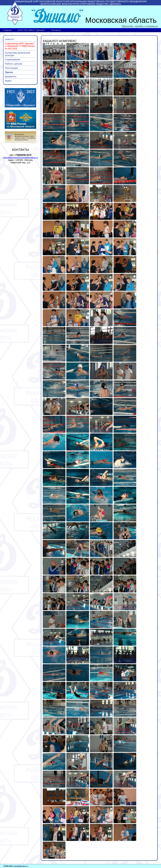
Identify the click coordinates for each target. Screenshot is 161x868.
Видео (8, 81)
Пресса (9, 72)
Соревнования (12, 60)
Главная (7, 30)
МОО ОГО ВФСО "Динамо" (31, 30)
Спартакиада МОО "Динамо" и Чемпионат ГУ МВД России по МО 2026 (20, 46)
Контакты (56, 30)
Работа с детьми (14, 64)
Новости (9, 39)
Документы (11, 76)
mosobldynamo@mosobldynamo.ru (20, 158)
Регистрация (11, 68)
